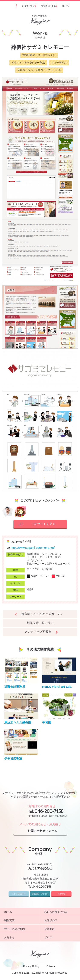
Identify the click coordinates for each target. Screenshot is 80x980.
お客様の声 (61, 920)
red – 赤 (58, 576)
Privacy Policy (31, 966)
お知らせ (20, 937)
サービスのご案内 (20, 929)
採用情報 (61, 894)
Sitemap (52, 966)
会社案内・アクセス (40, 894)
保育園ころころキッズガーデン (42, 614)
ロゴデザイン (59, 63)
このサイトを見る (36, 524)
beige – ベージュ (39, 576)
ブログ (61, 937)
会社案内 (61, 929)
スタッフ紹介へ (19, 894)
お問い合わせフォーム (46, 831)
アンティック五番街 (38, 632)
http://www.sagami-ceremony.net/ (31, 548)
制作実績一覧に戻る (40, 623)
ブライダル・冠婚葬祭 (39, 569)
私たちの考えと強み (61, 912)
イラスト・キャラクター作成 (28, 63)
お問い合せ (28, 6)
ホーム (20, 912)
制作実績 (20, 920)
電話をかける (48, 6)
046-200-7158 (49, 811)
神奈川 (31, 589)
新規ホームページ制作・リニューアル (39, 70)
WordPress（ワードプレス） (39, 55)
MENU (65, 6)
